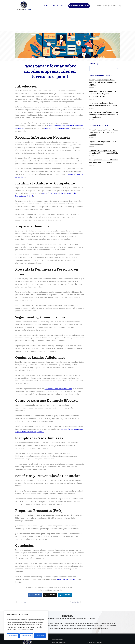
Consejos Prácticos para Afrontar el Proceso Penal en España (104, 141)
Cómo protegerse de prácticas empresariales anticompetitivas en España (104, 63)
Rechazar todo (26, 636)
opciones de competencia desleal (58, 369)
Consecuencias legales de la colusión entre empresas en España (104, 85)
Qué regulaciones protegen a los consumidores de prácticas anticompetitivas (103, 74)
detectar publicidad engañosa (57, 109)
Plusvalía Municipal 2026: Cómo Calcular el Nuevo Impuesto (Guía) (104, 132)
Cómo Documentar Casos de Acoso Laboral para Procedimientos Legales (104, 113)
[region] (26, 625)
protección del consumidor (68, 560)
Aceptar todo (40, 636)
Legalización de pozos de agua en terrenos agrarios (103, 123)
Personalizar (13, 636)
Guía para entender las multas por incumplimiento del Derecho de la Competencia (104, 95)
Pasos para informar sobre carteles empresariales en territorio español (50, 51)
